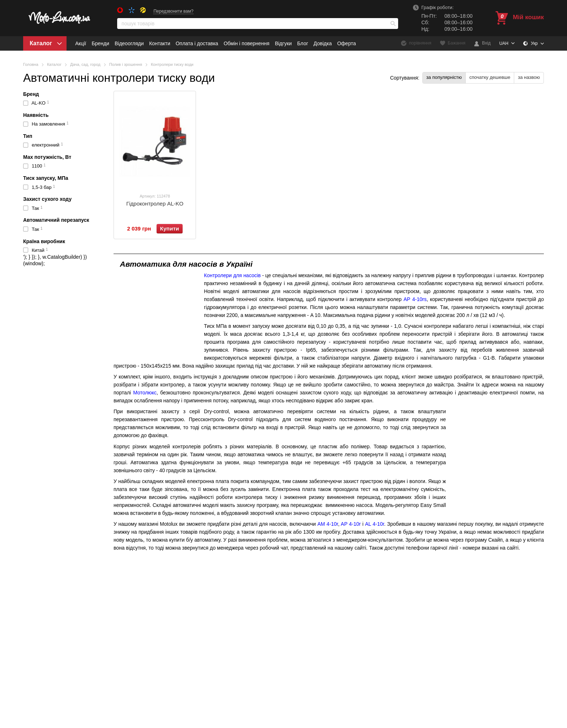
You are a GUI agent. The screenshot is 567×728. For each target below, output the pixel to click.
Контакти (159, 43)
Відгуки (283, 43)
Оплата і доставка (197, 43)
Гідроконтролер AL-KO (155, 204)
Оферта (346, 43)
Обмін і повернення (246, 43)
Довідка (323, 43)
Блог (303, 43)
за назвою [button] (529, 77)
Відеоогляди (129, 43)
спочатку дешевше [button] (490, 77)
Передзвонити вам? (173, 11)
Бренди (100, 43)
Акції (81, 43)
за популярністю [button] (444, 77)
